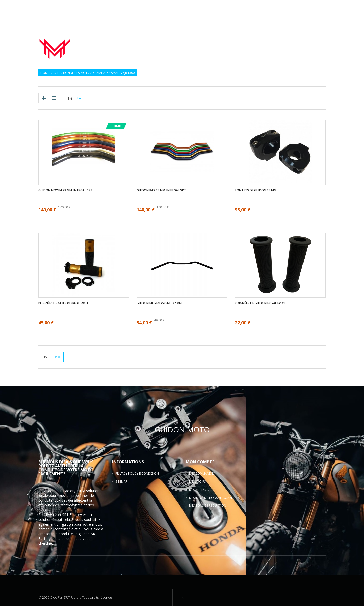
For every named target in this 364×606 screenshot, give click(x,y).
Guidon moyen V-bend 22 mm (159, 303)
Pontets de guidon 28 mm (256, 190)
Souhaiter (296, 7)
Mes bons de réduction (208, 506)
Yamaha (99, 73)
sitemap (121, 482)
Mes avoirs (197, 482)
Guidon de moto (161, 39)
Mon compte (200, 462)
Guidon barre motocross (301, 45)
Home (45, 73)
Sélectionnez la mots (72, 73)
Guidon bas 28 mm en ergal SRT (161, 190)
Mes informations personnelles (214, 498)
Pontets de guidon (302, 39)
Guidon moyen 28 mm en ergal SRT (65, 190)
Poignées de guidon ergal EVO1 (63, 303)
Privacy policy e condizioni (138, 474)
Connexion (318, 7)
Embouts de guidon (254, 39)
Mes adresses (199, 490)
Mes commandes (202, 474)
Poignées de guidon (206, 39)
